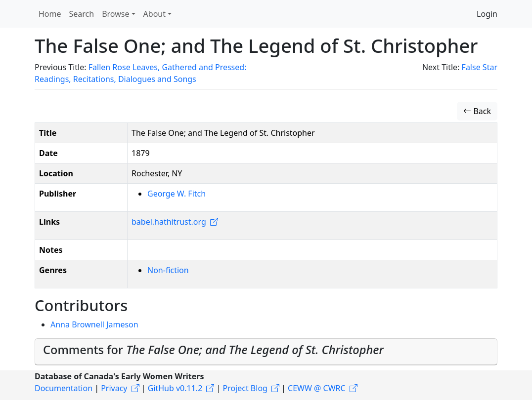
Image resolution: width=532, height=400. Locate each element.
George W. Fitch (177, 194)
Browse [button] (115, 14)
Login (487, 14)
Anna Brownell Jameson (94, 324)
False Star (480, 67)
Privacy (114, 388)
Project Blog (245, 388)
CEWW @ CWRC (317, 388)
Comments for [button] (213, 350)
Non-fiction (168, 270)
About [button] (155, 14)
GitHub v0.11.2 (175, 388)
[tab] (266, 352)
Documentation (64, 388)
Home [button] (50, 14)
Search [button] (82, 14)
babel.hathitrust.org (169, 222)
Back (477, 111)
